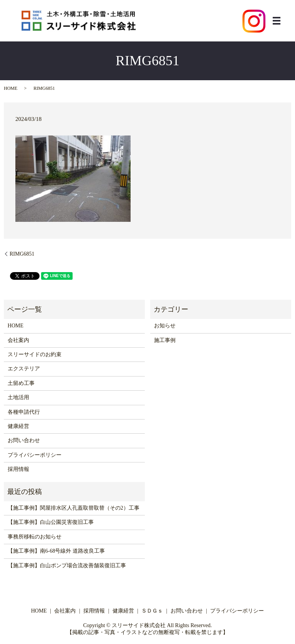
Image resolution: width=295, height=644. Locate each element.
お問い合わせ (24, 440)
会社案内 (18, 340)
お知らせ (165, 326)
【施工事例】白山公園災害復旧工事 (51, 522)
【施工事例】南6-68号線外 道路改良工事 (56, 551)
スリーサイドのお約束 (35, 354)
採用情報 (18, 469)
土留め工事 (21, 383)
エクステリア (24, 369)
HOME (11, 88)
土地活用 (18, 397)
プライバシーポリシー (35, 455)
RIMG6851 (22, 254)
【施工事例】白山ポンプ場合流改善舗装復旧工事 (67, 566)
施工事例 (165, 340)
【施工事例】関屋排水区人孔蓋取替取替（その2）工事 (74, 508)
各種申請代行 (24, 412)
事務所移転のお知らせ (35, 537)
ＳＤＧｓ (152, 611)
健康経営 (18, 426)
